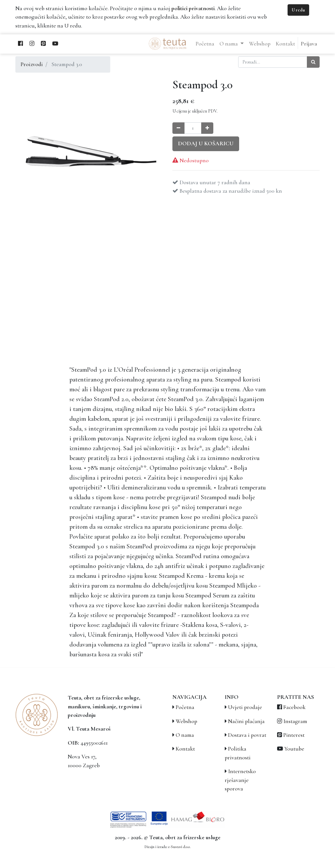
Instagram (295, 721)
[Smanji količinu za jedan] (178, 128)
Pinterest (294, 735)
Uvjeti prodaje (245, 707)
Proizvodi (32, 64)
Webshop (186, 721)
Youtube (294, 749)
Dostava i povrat (247, 735)
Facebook (294, 707)
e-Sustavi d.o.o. (179, 847)
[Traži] (313, 62)
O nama (185, 735)
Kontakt (185, 749)
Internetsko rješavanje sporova (240, 780)
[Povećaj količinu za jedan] (207, 128)
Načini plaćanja (246, 721)
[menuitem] (205, 44)
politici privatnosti (193, 8)
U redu (298, 10)
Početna (185, 707)
